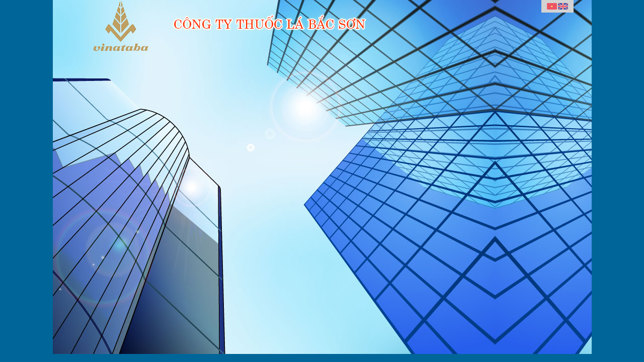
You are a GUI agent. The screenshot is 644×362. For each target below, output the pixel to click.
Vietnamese (552, 7)
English (563, 7)
